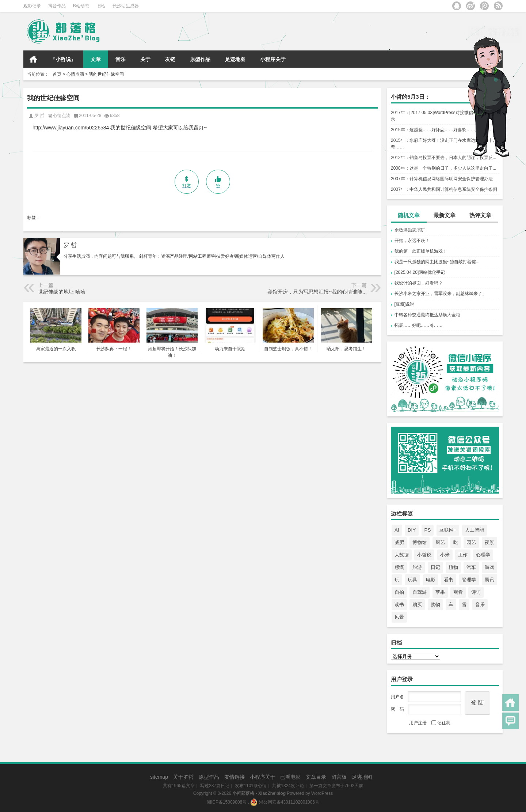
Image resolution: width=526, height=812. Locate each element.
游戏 (489, 567)
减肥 (399, 542)
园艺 (471, 542)
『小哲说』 (63, 59)
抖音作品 (57, 6)
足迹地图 (235, 59)
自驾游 (420, 592)
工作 (463, 555)
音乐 (121, 59)
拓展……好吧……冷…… (419, 325)
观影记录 (32, 6)
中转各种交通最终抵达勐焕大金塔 (427, 315)
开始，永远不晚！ (412, 241)
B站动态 (81, 6)
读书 (399, 605)
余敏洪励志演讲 (410, 230)
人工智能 (474, 530)
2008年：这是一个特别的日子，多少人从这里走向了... (444, 168)
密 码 (397, 709)
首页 (33, 59)
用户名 (397, 697)
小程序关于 (273, 59)
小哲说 (424, 555)
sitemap (159, 777)
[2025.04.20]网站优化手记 (420, 272)
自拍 (399, 592)
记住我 (441, 723)
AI (397, 530)
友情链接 (235, 777)
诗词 (476, 592)
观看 (458, 592)
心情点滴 (75, 74)
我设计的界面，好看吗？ (419, 283)
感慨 (399, 567)
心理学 (483, 555)
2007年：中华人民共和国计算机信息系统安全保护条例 (444, 189)
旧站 (101, 6)
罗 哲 (70, 245)
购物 (435, 605)
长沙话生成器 (126, 6)
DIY (412, 530)
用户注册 (418, 723)
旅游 (417, 567)
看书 (449, 580)
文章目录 (316, 777)
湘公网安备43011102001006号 (285, 802)
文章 (96, 59)
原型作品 (200, 59)
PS (428, 530)
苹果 (440, 592)
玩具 (412, 580)
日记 (435, 567)
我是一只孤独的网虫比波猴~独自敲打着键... (437, 262)
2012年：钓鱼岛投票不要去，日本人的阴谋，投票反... (444, 158)
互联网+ (448, 530)
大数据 (402, 555)
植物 (453, 567)
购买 (417, 605)
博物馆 (420, 542)
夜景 (489, 542)
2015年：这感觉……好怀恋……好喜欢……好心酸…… (444, 130)
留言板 (339, 777)
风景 (399, 617)
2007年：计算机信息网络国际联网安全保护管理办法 (442, 179)
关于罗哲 (183, 777)
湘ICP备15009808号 (227, 802)
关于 (145, 59)
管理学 (469, 580)
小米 (445, 555)
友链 (170, 59)
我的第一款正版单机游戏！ (421, 251)
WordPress (322, 793)
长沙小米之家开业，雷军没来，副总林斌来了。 (441, 294)
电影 (431, 580)
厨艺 (440, 542)
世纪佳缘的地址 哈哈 (62, 292)
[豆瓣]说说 (405, 304)
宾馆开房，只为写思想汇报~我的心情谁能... (317, 292)
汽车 (471, 567)
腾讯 (489, 580)
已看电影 (290, 777)
